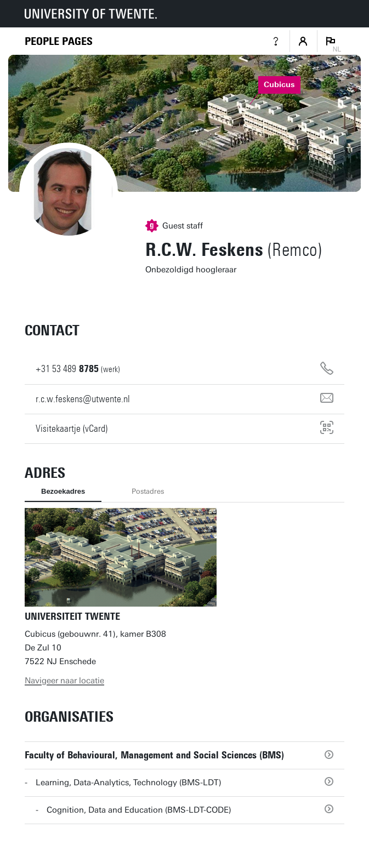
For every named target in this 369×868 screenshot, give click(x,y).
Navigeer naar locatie (64, 681)
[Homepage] (59, 41)
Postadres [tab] (148, 491)
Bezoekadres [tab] (63, 491)
